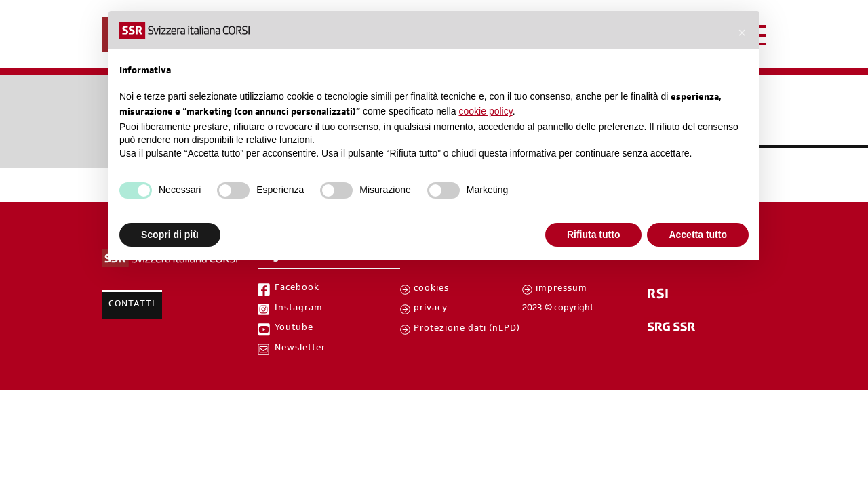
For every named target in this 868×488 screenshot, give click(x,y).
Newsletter (300, 349)
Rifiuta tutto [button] (594, 235)
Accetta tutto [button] (698, 235)
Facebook (297, 289)
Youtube (294, 329)
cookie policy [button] (486, 111)
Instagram (299, 309)
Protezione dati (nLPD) (467, 329)
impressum (561, 289)
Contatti (132, 305)
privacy (431, 309)
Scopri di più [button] (170, 235)
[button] (742, 33)
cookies (431, 289)
